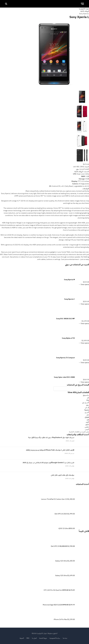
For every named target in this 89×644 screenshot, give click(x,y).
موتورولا (87, 410)
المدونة (22, 638)
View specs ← (84, 284)
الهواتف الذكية (79, 172)
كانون (87, 422)
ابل (88, 398)
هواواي (87, 417)
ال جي (87, 407)
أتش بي (87, 412)
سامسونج (86, 395)
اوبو (88, 420)
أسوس (87, 429)
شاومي (87, 427)
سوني (67, 264)
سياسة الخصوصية (55, 638)
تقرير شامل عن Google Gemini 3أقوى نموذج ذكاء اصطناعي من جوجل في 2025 (48, 463)
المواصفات (86, 189)
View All (72, 392)
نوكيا (88, 400)
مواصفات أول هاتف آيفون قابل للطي (62, 475)
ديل (88, 415)
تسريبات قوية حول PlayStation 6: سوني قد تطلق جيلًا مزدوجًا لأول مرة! (51, 438)
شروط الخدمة (43, 638)
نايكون (87, 424)
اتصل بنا (34, 638)
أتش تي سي (86, 403)
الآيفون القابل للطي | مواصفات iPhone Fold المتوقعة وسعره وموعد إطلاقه (50, 450)
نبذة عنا (65, 638)
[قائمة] (82, 4)
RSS (28, 638)
